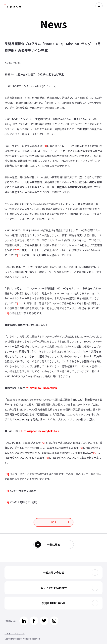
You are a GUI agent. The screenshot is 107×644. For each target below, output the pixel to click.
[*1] (45, 146)
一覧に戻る (53, 544)
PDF (54, 522)
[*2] (17, 250)
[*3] (43, 443)
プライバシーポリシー (14, 633)
